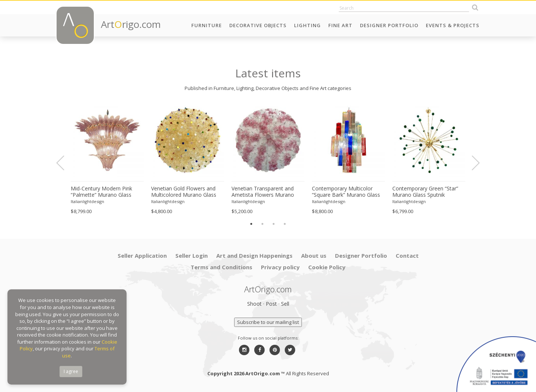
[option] (107, 159)
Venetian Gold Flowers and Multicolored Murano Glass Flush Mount (184, 192)
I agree (71, 371)
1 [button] (251, 224)
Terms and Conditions (221, 267)
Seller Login (192, 256)
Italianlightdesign (87, 201)
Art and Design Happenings (254, 256)
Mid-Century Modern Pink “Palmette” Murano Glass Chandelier (101, 192)
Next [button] (471, 163)
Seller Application (142, 256)
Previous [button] (65, 163)
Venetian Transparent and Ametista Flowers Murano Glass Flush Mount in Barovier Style (268, 192)
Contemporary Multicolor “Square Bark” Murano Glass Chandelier (346, 192)
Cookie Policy (327, 267)
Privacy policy (280, 267)
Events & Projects (453, 25)
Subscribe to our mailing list (268, 322)
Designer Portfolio (389, 25)
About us (314, 256)
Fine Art (340, 25)
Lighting (307, 25)
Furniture (207, 25)
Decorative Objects (258, 25)
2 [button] (262, 224)
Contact (407, 256)
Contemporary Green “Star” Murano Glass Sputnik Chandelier (425, 192)
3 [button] (274, 224)
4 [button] (285, 224)
